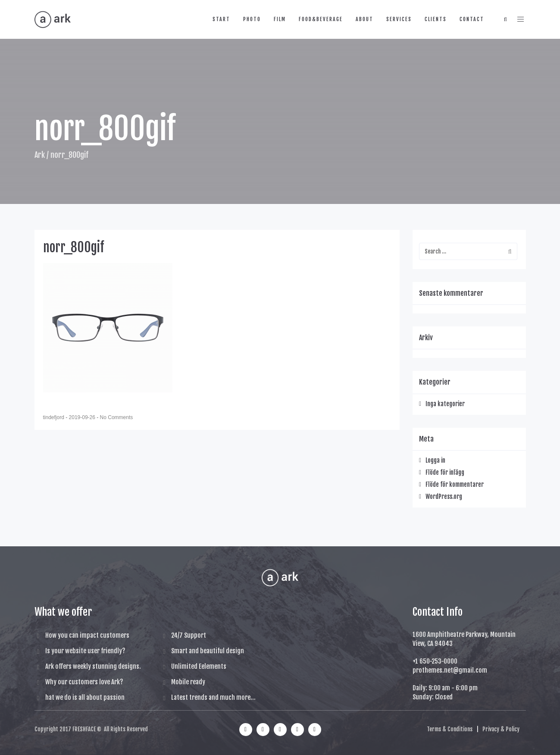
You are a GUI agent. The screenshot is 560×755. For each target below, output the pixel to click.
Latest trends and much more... (213, 697)
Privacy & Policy (501, 729)
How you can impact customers (87, 635)
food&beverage (321, 19)
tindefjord (55, 417)
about (364, 19)
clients (436, 19)
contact (472, 19)
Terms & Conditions (450, 729)
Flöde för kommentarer (455, 484)
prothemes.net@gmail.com (450, 670)
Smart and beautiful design (208, 651)
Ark (40, 155)
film (280, 19)
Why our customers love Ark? (84, 682)
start (221, 19)
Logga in (435, 460)
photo (252, 19)
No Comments (117, 417)
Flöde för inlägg (445, 472)
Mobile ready (188, 682)
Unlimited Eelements (199, 666)
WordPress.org (444, 497)
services (399, 19)
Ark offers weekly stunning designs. (93, 666)
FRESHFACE (84, 729)
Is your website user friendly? (85, 651)
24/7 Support (189, 635)
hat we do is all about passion (85, 697)
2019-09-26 (83, 417)
